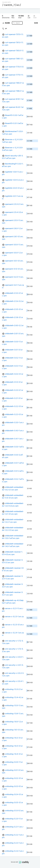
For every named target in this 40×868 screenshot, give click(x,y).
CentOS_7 (9, 5)
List (29, 17)
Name (8, 23)
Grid (35, 17)
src (18, 5)
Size (36, 23)
